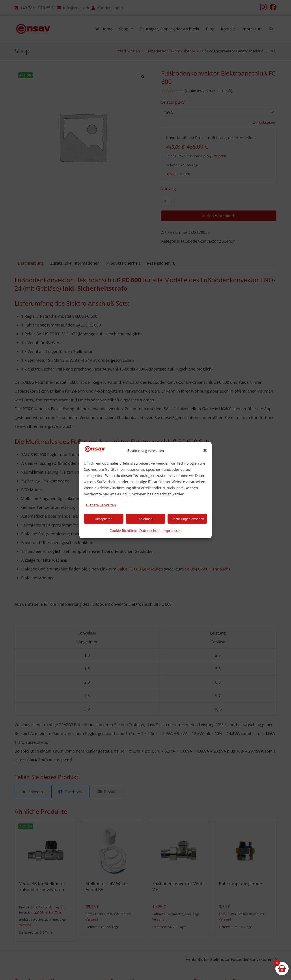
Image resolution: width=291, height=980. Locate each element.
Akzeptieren (104, 519)
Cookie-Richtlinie (123, 531)
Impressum (172, 531)
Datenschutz (150, 531)
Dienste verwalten (101, 505)
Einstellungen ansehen (187, 519)
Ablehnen (145, 519)
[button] (205, 450)
